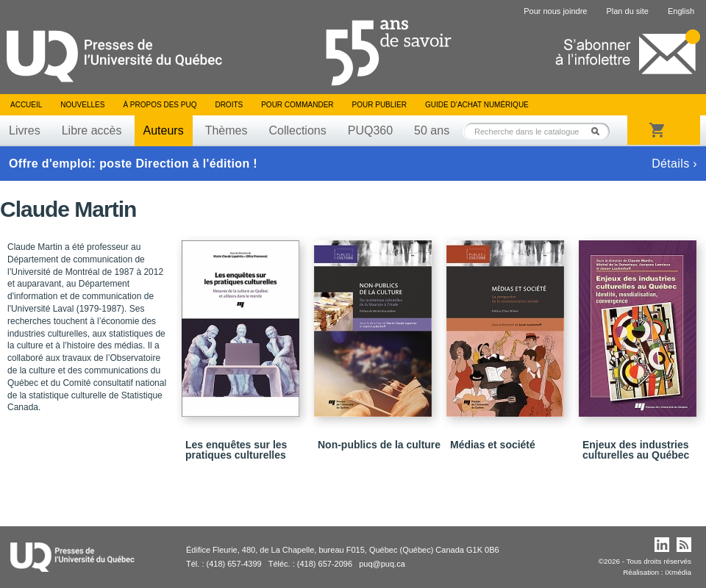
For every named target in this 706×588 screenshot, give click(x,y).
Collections (297, 130)
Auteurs (164, 130)
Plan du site (627, 11)
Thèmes (227, 130)
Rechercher (599, 131)
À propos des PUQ (160, 105)
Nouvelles (82, 105)
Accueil (26, 105)
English (681, 11)
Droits (229, 105)
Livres (25, 130)
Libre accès (92, 130)
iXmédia (678, 572)
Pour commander (297, 105)
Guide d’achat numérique (477, 105)
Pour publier (379, 105)
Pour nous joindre (555, 11)
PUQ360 (370, 130)
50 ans (432, 130)
